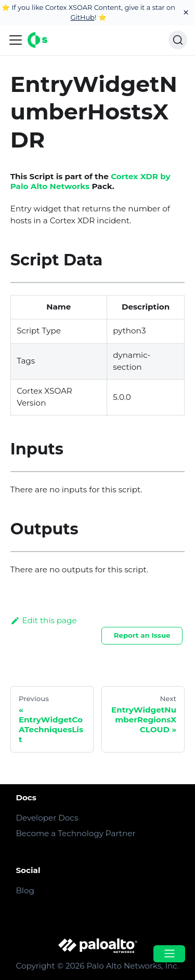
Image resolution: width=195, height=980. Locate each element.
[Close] (186, 13)
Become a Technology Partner (75, 833)
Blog (25, 890)
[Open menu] (169, 954)
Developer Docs (47, 818)
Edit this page (44, 620)
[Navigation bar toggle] (16, 40)
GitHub (82, 17)
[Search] (178, 40)
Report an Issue (142, 635)
